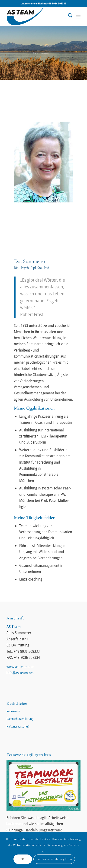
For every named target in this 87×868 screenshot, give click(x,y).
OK (23, 859)
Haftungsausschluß (18, 726)
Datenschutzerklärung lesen (54, 859)
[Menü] (78, 17)
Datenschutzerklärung (20, 719)
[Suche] (68, 17)
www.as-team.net (20, 667)
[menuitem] (68, 17)
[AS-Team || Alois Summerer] (36, 17)
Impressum (13, 711)
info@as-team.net (20, 673)
